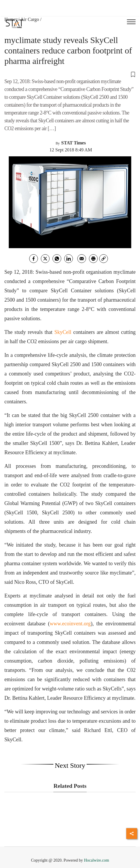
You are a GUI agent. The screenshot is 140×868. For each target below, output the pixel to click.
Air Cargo (30, 19)
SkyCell (63, 332)
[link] (104, 259)
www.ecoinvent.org (70, 624)
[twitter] (45, 259)
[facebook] (34, 259)
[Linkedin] (69, 259)
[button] (70, 74)
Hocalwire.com (97, 860)
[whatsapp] (57, 259)
